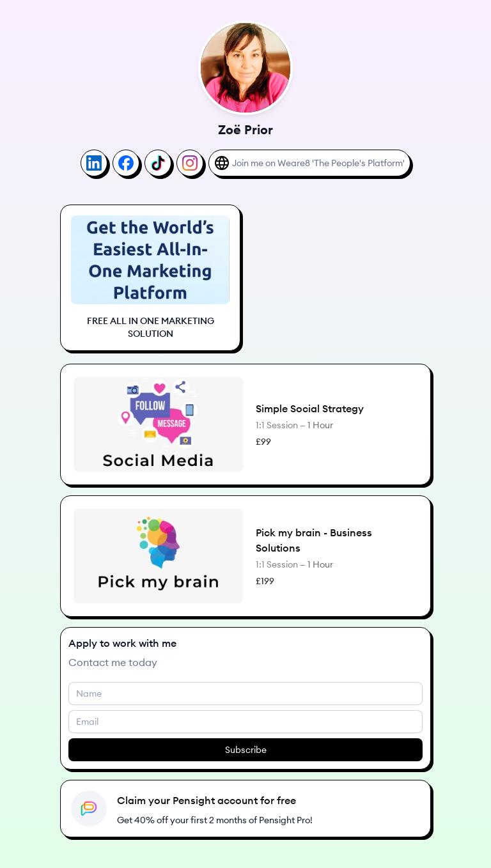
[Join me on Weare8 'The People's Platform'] (309, 163)
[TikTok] (158, 163)
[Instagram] (190, 163)
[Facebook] (126, 163)
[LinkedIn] (94, 163)
